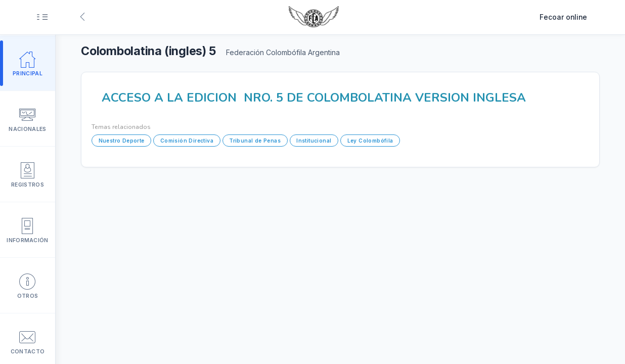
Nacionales (27, 118)
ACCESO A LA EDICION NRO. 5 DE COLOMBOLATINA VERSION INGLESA (314, 98)
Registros (28, 174)
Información (27, 230)
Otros (28, 285)
